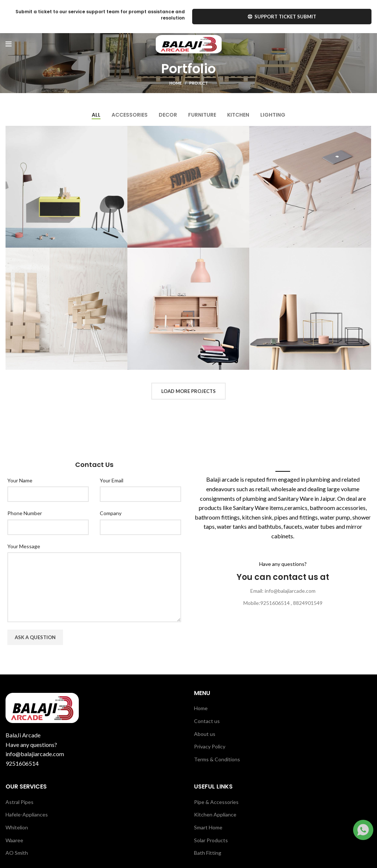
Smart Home (208, 827)
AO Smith (17, 853)
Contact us (207, 721)
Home (176, 83)
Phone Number (25, 513)
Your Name (20, 480)
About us (205, 734)
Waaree (14, 840)
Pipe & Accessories (216, 802)
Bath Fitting (208, 853)
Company (111, 513)
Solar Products (211, 840)
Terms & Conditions (217, 759)
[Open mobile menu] (9, 44)
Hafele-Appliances (27, 814)
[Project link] (66, 187)
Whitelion (17, 827)
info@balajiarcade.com (35, 754)
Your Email (112, 480)
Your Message (24, 546)
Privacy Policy (210, 746)
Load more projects (188, 391)
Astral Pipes (20, 802)
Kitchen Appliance (215, 814)
